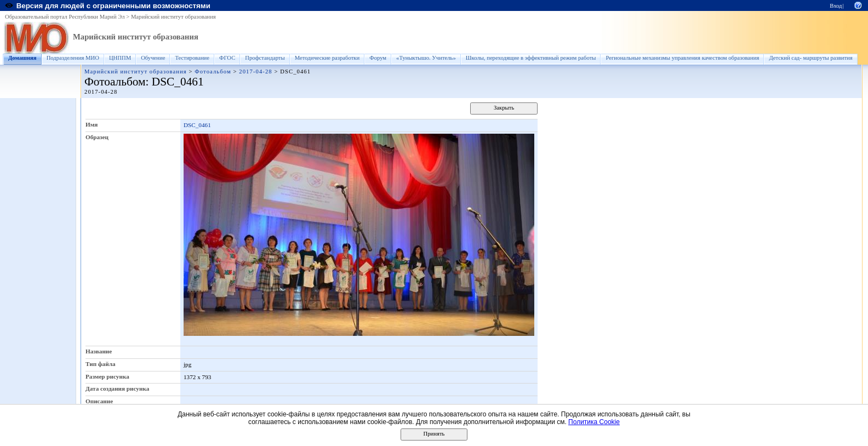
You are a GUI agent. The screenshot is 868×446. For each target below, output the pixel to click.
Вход (836, 6)
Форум (378, 58)
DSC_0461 (197, 125)
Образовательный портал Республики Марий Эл (65, 17)
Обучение (153, 58)
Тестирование (192, 58)
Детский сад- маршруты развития (810, 58)
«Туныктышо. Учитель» (426, 58)
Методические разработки (327, 58)
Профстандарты (265, 58)
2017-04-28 (255, 72)
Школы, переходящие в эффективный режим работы (531, 58)
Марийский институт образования (173, 17)
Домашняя (22, 58)
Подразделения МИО (73, 58)
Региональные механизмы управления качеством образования (682, 58)
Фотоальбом (213, 72)
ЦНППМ (120, 58)
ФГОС (227, 58)
